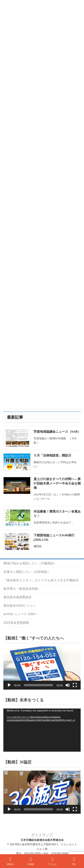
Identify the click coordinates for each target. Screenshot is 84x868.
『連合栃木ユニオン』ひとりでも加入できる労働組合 (41, 580)
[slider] (39, 685)
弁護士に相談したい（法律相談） (27, 572)
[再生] (9, 685)
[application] (42, 668)
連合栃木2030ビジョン (19, 606)
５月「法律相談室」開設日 (52, 455)
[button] (42, 668)
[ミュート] (68, 685)
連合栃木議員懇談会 (17, 597)
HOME (31, 861)
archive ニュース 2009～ (21, 614)
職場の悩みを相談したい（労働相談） (30, 563)
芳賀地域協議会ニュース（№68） (57, 432)
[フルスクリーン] (75, 685)
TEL (74, 861)
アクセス (52, 861)
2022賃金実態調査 (16, 623)
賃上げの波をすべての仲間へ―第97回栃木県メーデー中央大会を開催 (57, 483)
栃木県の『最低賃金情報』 (22, 589)
